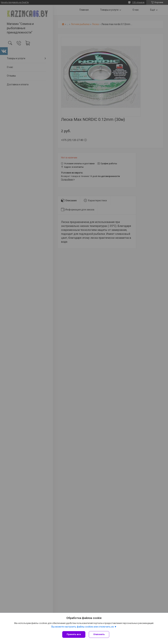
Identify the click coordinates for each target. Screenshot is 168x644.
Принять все (74, 634)
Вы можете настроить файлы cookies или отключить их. (83, 627)
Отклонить (99, 634)
